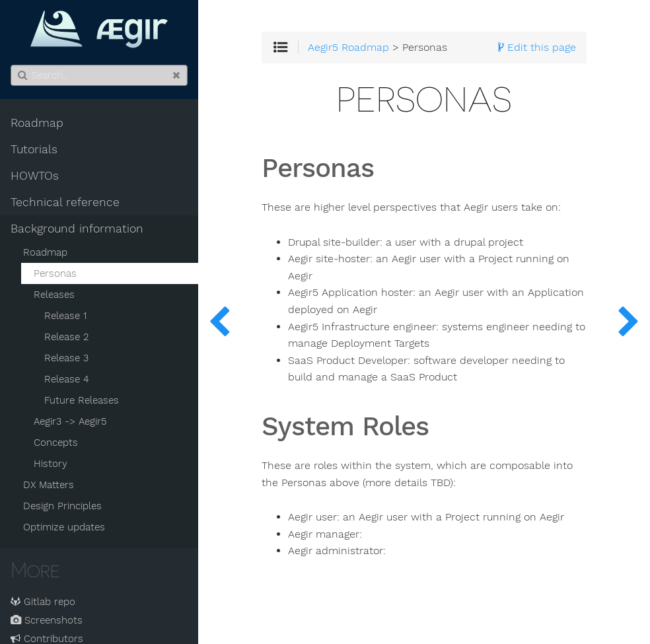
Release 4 (67, 379)
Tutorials (34, 149)
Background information (77, 229)
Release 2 (66, 337)
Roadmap (37, 123)
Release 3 (66, 358)
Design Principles (62, 506)
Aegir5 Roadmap (348, 48)
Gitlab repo (43, 602)
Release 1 (65, 316)
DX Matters (49, 485)
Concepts (56, 443)
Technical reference (65, 202)
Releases (54, 295)
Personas (55, 273)
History (51, 464)
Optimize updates (64, 527)
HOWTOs (35, 176)
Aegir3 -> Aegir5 (70, 421)
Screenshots (47, 620)
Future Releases (82, 400)
